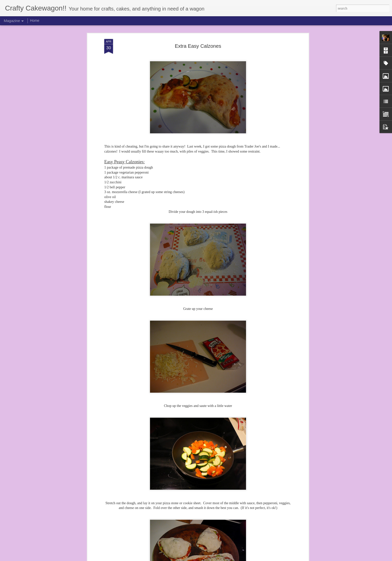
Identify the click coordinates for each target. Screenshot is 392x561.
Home (35, 21)
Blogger (210, 558)
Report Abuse (224, 558)
